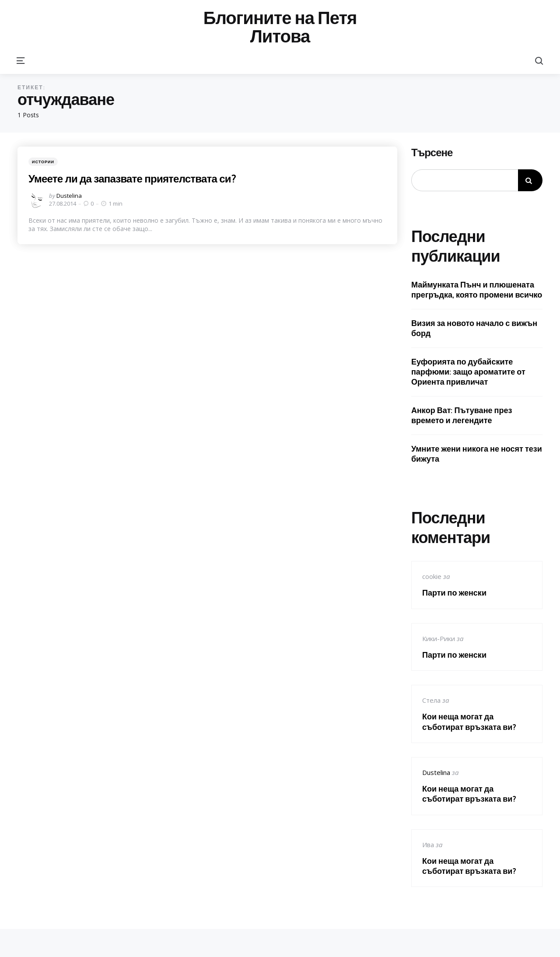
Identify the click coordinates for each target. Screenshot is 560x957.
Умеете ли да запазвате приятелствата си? (135, 179)
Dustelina (69, 196)
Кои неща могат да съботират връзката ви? (469, 722)
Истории (43, 162)
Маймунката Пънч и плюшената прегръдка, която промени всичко (477, 290)
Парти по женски (454, 593)
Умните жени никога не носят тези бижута (477, 454)
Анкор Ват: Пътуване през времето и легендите (462, 415)
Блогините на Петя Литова (280, 27)
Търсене (432, 153)
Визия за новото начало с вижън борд (474, 328)
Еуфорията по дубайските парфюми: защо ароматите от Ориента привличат (468, 372)
